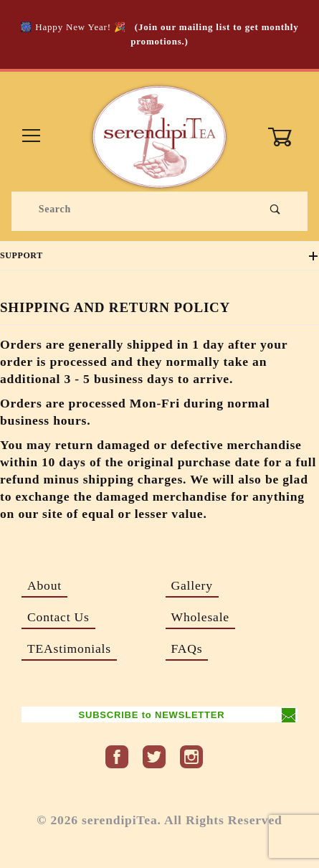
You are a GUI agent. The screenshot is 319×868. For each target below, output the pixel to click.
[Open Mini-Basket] (287, 137)
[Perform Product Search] (276, 209)
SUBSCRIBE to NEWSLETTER (151, 715)
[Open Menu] (31, 137)
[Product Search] (135, 209)
